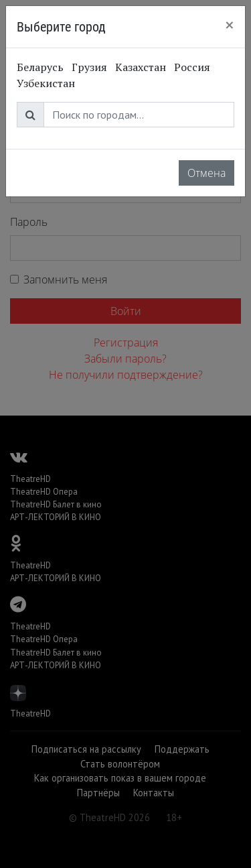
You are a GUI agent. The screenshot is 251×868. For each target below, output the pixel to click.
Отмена (206, 173)
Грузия (89, 67)
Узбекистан (46, 83)
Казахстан (141, 67)
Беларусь (40, 67)
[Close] (230, 25)
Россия (192, 67)
